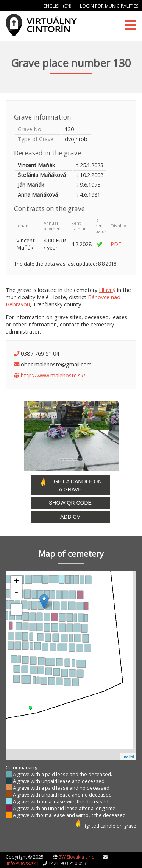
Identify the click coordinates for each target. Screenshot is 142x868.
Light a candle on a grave (70, 485)
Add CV (70, 517)
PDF (116, 244)
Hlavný (107, 290)
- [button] (16, 593)
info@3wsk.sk (21, 863)
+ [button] (16, 582)
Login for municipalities (109, 6)
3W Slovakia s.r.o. (77, 857)
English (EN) (57, 6)
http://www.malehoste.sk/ (53, 375)
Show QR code (70, 503)
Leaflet (128, 756)
